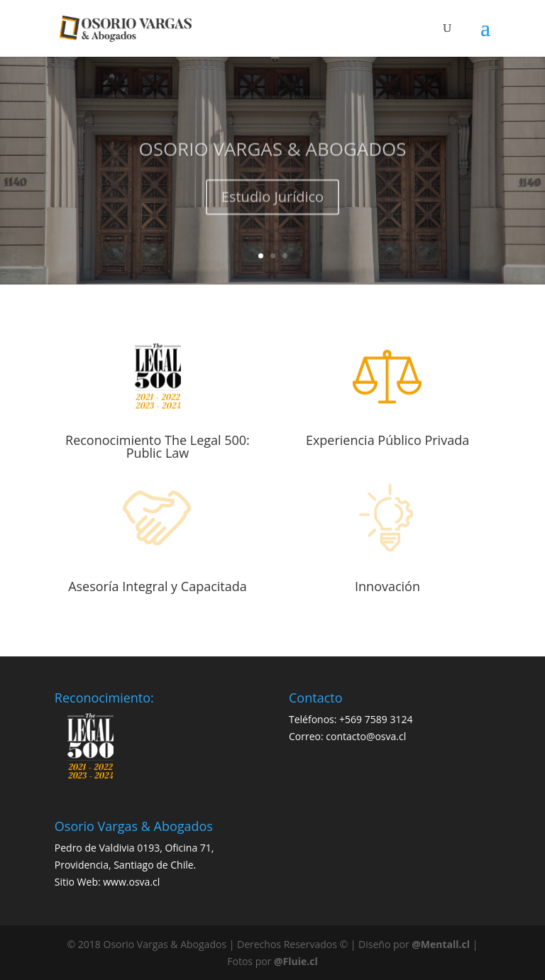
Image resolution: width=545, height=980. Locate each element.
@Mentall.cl (441, 944)
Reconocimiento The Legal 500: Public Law (158, 446)
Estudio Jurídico (272, 203)
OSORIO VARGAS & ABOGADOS (272, 155)
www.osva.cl (131, 882)
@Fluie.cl (296, 961)
